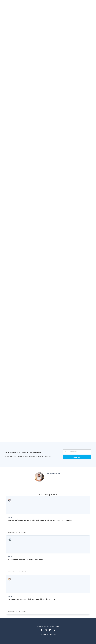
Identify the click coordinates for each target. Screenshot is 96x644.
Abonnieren (77, 457)
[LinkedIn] (50, 630)
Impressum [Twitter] (43, 634)
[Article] (48, 505)
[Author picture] (39, 477)
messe (10, 517)
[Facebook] (42, 630)
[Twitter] (54, 630)
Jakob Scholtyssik (54, 473)
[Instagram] (46, 630)
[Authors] (10, 500)
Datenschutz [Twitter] (52, 634)
